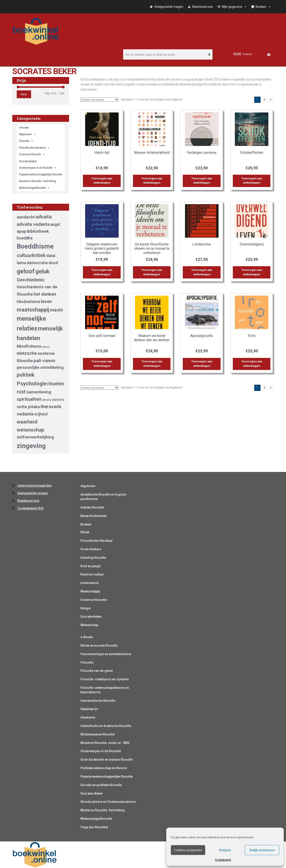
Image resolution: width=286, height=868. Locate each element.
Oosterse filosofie (32, 154)
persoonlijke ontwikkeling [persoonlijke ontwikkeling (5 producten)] (40, 368)
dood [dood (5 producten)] (53, 263)
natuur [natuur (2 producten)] (46, 347)
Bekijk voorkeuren (262, 850)
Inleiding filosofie (93, 558)
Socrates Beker (92, 793)
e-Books (24, 128)
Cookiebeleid (223, 860)
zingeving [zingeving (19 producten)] (31, 446)
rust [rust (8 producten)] (21, 392)
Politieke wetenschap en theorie (104, 768)
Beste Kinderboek (93, 516)
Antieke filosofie (92, 507)
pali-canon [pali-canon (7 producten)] (44, 361)
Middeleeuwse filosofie (98, 734)
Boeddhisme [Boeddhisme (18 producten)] (35, 246)
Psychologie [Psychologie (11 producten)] (32, 383)
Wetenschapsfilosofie (34, 188)
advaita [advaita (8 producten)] (44, 217)
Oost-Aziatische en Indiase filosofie (107, 760)
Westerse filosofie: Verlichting (38, 181)
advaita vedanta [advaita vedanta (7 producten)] (33, 224)
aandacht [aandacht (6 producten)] (26, 217)
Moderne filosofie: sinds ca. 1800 (105, 743)
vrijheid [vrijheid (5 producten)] (41, 414)
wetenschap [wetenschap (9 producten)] (30, 430)
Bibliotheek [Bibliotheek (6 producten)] (38, 231)
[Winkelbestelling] (99, 100)
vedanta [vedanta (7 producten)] (25, 414)
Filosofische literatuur (34, 148)
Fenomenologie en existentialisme (106, 654)
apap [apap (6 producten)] (21, 231)
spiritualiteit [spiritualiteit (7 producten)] (29, 399)
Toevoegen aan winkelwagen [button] (102, 181)
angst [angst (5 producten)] (55, 224)
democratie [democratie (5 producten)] (37, 263)
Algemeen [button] (27, 134)
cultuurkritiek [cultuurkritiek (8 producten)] (31, 255)
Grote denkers (91, 549)
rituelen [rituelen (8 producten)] (56, 384)
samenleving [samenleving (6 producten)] (39, 392)
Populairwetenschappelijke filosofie (41, 174)
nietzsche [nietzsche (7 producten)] (27, 353)
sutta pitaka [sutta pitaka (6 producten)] (28, 407)
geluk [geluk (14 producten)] (42, 271)
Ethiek (85, 532)
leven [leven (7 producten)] (46, 301)
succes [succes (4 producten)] (58, 400)
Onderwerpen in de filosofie (38, 168)
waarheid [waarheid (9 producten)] (27, 422)
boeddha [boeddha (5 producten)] (25, 238)
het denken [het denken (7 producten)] (45, 294)
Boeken (86, 524)
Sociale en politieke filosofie (101, 785)
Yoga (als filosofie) (94, 827)
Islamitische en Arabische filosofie (106, 726)
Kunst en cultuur (92, 574)
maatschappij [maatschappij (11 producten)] (33, 310)
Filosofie (26, 141)
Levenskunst (89, 583)
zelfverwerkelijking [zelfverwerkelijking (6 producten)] (35, 437)
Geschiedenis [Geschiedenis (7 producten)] (31, 280)
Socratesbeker (91, 617)
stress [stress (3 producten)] (47, 400)
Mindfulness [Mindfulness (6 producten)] (29, 346)
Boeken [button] (263, 7)
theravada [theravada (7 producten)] (51, 407)
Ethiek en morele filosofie (99, 646)
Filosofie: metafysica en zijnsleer (105, 679)
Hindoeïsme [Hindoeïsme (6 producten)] (28, 302)
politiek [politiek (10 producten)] (26, 375)
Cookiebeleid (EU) (30, 508)
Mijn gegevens (234, 7)
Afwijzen (225, 850)
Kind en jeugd (90, 566)
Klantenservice (203, 7)
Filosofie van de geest (97, 671)
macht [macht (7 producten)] (56, 310)
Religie (86, 608)
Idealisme (88, 717)
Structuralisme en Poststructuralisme (108, 802)
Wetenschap (89, 625)
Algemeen (88, 486)
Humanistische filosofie (98, 701)
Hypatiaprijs (89, 709)
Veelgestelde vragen (169, 7)
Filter (24, 94)
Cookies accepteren (188, 850)
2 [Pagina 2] (264, 100)
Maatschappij (90, 591)
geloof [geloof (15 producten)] (26, 271)
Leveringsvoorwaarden (35, 486)
